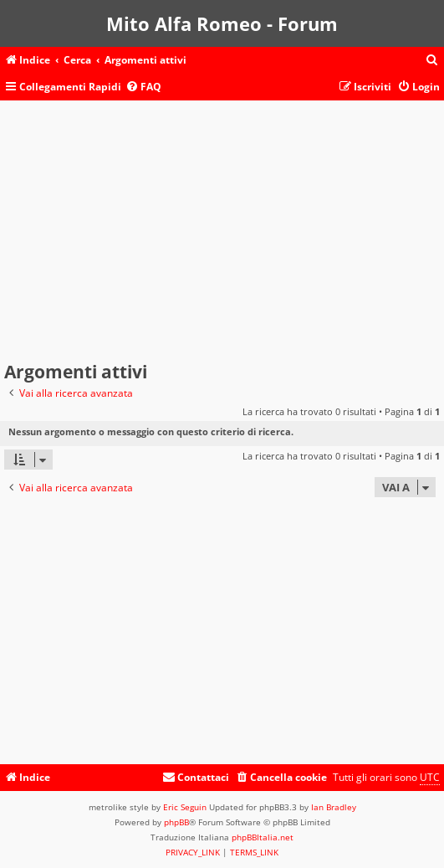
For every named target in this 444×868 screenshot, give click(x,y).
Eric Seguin (185, 807)
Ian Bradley (334, 807)
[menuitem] (432, 61)
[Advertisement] (222, 234)
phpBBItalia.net (263, 837)
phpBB (176, 822)
